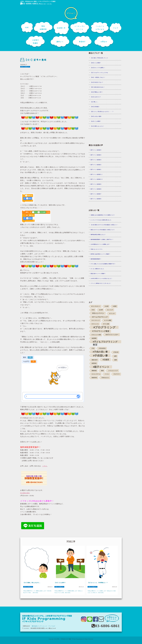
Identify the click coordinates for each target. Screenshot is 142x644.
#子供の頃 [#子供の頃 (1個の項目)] (116, 352)
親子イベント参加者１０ (97, 179)
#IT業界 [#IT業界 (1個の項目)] (115, 306)
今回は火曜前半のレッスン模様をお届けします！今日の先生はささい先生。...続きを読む (37, 592)
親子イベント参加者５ (96, 150)
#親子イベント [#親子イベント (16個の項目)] (101, 367)
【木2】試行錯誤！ (95, 107)
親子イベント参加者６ (96, 199)
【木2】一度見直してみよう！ (98, 77)
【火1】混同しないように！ (97, 126)
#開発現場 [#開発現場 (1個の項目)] (94, 371)
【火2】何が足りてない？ (97, 82)
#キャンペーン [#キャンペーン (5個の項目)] (98, 313)
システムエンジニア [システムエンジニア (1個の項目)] (113, 371)
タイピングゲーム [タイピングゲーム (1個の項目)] (96, 374)
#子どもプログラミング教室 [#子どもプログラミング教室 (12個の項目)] (105, 342)
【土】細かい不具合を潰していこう (99, 58)
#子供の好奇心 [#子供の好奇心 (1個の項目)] (102, 348)
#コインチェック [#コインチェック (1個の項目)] (96, 320)
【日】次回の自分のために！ (98, 87)
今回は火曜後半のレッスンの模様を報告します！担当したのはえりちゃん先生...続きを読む (69, 592)
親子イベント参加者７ (96, 194)
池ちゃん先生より (25, 67)
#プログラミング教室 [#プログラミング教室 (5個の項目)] (101, 331)
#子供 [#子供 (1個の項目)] (93, 348)
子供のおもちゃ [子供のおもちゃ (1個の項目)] (105, 378)
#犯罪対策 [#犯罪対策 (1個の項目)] (94, 363)
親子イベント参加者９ (96, 184)
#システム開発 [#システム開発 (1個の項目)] (108, 320)
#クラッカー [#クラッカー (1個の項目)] (112, 313)
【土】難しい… (94, 102)
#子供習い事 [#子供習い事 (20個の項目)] (101, 356)
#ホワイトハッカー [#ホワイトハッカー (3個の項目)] (112, 335)
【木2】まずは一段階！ (96, 116)
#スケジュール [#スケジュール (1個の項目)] (95, 324)
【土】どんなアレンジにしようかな (99, 73)
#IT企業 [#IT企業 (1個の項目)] (107, 306)
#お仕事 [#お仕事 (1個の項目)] (101, 310)
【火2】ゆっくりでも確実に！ (98, 68)
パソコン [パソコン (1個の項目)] (107, 374)
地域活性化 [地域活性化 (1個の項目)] (94, 378)
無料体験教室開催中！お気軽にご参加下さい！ (102, 239)
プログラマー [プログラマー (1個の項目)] (117, 374)
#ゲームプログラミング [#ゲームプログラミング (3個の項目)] (100, 317)
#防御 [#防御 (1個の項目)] (102, 371)
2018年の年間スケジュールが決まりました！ (101, 278)
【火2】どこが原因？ (96, 121)
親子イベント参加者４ (96, 155)
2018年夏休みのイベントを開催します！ (100, 244)
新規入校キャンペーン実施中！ (98, 274)
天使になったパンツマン (97, 249)
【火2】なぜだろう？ (96, 97)
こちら (45, 466)
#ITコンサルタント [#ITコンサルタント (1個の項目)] (96, 306)
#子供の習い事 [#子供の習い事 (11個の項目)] (100, 352)
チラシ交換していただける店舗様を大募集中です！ (103, 264)
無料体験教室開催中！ (96, 259)
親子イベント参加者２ (96, 165)
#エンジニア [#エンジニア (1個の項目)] (110, 310)
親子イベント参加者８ (96, 189)
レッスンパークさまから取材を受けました (101, 220)
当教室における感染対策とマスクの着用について (103, 215)
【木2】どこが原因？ (96, 63)
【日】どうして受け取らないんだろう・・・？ (102, 112)
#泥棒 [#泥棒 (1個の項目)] (115, 360)
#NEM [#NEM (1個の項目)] (93, 310)
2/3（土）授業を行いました (97, 269)
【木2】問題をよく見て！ (97, 92)
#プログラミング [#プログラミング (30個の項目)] (105, 327)
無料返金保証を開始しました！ (98, 235)
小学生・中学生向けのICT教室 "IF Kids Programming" (70, 639)
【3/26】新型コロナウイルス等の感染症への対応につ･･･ (104, 225)
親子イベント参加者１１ (97, 174)
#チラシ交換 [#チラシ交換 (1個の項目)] (106, 324)
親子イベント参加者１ (96, 169)
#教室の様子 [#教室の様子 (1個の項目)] (95, 360)
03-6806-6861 (29, 4)
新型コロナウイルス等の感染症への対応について (103, 230)
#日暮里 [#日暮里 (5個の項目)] (106, 360)
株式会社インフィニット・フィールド (44, 626)
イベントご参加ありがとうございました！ (101, 283)
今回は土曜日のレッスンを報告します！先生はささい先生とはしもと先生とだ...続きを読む (102, 592)
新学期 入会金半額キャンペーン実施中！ (101, 254)
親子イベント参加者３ (96, 160)
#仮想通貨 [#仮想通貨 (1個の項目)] (94, 338)
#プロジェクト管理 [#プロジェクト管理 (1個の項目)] (96, 335)
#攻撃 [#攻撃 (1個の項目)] (115, 356)
